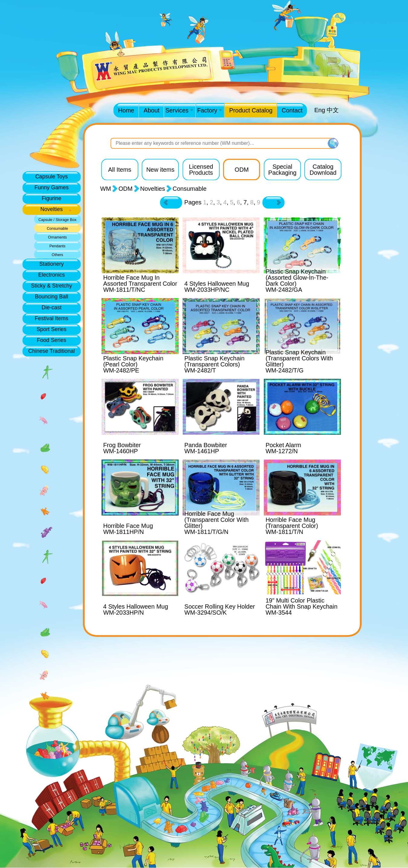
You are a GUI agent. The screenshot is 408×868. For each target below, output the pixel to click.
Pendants (57, 246)
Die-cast (51, 307)
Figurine (52, 198)
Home (126, 110)
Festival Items (52, 318)
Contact (292, 110)
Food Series (52, 340)
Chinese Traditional (51, 351)
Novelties (51, 209)
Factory (210, 110)
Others (57, 255)
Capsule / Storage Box (57, 220)
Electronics (51, 275)
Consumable (58, 229)
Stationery (52, 264)
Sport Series (52, 329)
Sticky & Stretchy (51, 286)
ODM (126, 189)
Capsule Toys (52, 177)
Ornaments (57, 237)
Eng (320, 110)
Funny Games (52, 187)
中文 (333, 110)
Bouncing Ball (51, 297)
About (151, 110)
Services (179, 110)
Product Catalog (251, 110)
